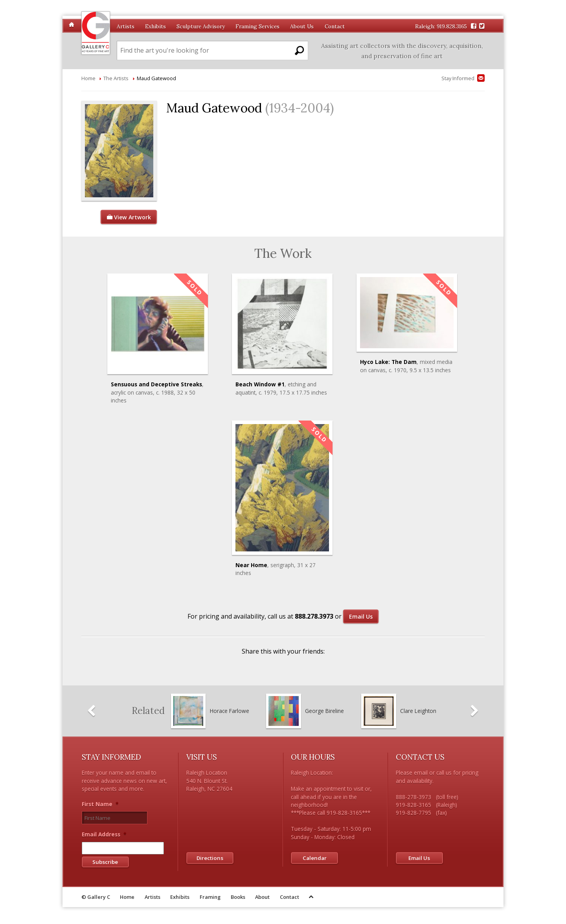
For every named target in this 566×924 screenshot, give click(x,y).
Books (238, 898)
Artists (126, 26)
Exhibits (155, 26)
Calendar (315, 858)
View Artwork (128, 217)
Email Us (361, 616)
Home (88, 78)
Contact (335, 26)
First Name (100, 805)
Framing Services (257, 26)
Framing (210, 898)
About (262, 898)
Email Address (104, 836)
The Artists (116, 78)
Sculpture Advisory (201, 26)
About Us (302, 26)
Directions (210, 858)
